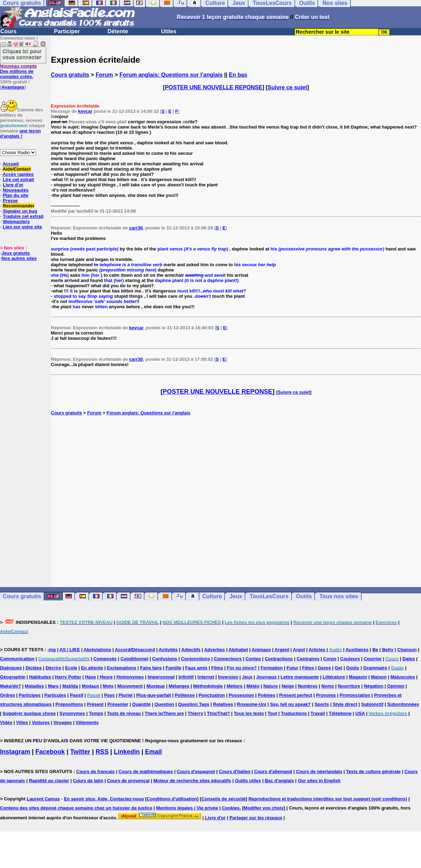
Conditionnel (134, 659)
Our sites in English (319, 781)
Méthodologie (208, 686)
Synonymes (72, 713)
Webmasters (16, 222)
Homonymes (130, 677)
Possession (241, 695)
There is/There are (164, 713)
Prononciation (355, 695)
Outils (304, 596)
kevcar (85, 111)
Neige (288, 686)
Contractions (279, 659)
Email (153, 752)
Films (217, 668)
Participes (30, 695)
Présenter (118, 704)
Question (164, 704)
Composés (105, 659)
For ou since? (242, 668)
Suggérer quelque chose (29, 713)
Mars (53, 686)
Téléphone (340, 713)
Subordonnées (403, 704)
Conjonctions (196, 659)
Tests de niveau (124, 713)
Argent (282, 650)
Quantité (141, 704)
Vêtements (87, 722)
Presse (10, 201)
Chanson (407, 650)
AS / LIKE (70, 650)
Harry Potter (68, 677)
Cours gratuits (70, 75)
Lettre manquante (300, 677)
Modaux (91, 686)
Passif (77, 695)
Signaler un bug (20, 211)
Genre (324, 668)
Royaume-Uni (251, 704)
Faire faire (151, 668)
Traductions (294, 713)
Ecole (71, 668)
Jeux (236, 596)
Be (375, 650)
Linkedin (127, 752)
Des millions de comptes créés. (18, 71)
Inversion (228, 677)
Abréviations (98, 650)
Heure (106, 677)
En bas (238, 75)
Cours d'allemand (273, 771)
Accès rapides (18, 174)
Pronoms (326, 695)
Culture (212, 596)
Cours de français (96, 771)
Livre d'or (13, 185)
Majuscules (403, 677)
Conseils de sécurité (223, 799)
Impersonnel (161, 677)
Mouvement (130, 686)
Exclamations (122, 668)
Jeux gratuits (16, 253)
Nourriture (349, 686)
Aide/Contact (16, 169)
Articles (317, 650)
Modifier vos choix (264, 808)
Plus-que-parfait (154, 695)
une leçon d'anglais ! (20, 133)
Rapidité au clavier (49, 781)
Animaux (261, 650)
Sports (322, 704)
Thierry (195, 713)
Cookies (231, 808)
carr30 (136, 228)
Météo (253, 686)
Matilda (70, 686)
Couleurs (350, 659)
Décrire (53, 668)
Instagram (15, 752)
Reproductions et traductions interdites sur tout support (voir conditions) (328, 799)
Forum (104, 75)
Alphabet (239, 650)
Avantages (13, 87)
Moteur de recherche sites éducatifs (192, 781)
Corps (330, 659)
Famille (174, 668)
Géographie (13, 677)
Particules (55, 695)
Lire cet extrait (18, 180)
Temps (96, 713)
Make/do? (11, 686)
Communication (17, 659)
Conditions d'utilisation (172, 799)
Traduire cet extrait (23, 216)
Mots (108, 686)
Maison (379, 677)
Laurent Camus (43, 799)
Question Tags (194, 704)
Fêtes (308, 668)
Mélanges (179, 686)
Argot (299, 650)
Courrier (372, 659)
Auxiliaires (357, 650)
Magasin (358, 677)
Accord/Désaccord (135, 650)
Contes (253, 659)
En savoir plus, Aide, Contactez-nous (104, 799)
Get (339, 668)
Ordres (8, 695)
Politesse (185, 695)
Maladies (34, 686)
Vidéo (6, 722)
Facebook (50, 752)
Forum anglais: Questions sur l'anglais (171, 75)
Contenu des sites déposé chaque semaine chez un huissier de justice (76, 808)
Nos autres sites (19, 258)
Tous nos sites (339, 596)
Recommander (19, 206)
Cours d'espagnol (196, 771)
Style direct (345, 704)
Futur (292, 668)
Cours (8, 31)
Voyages (63, 722)
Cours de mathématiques (146, 771)
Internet (206, 677)
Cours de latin (88, 781)
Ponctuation (212, 695)
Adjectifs (191, 650)
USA (360, 713)
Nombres (308, 686)
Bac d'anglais (279, 781)
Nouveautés (16, 190)
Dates (409, 659)
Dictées (34, 668)
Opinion (396, 686)
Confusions (165, 659)
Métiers (235, 686)
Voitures (41, 722)
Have (91, 677)
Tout (272, 713)
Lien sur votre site (22, 227)
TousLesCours (269, 596)
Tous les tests (249, 713)
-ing (51, 650)
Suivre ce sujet (287, 87)
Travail (318, 713)
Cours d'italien (235, 771)
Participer (67, 31)
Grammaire (375, 668)
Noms (327, 686)
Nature (271, 686)
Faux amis (196, 668)
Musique (156, 686)
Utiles (169, 31)
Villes (22, 722)
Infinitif (186, 677)
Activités (168, 650)
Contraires (308, 659)
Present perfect (296, 695)
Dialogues (11, 668)
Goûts (353, 668)
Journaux (267, 677)
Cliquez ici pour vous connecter (22, 54)
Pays (109, 695)
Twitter (80, 752)
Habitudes (40, 677)
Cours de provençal (128, 781)
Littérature (334, 677)
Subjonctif (372, 704)
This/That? (219, 713)
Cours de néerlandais (319, 771)
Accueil (11, 164)
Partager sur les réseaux (256, 818)
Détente (118, 31)
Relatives (223, 704)
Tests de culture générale (373, 771)
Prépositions (69, 704)
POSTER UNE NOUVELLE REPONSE (214, 87)
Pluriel (125, 695)
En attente (92, 668)
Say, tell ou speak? (290, 704)
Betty (388, 650)
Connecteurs (228, 659)
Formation (272, 668)
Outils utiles (248, 781)
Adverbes (215, 650)
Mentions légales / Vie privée (187, 808)
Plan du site (16, 195)
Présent (95, 704)
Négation (374, 686)
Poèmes (267, 695)
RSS (102, 752)
